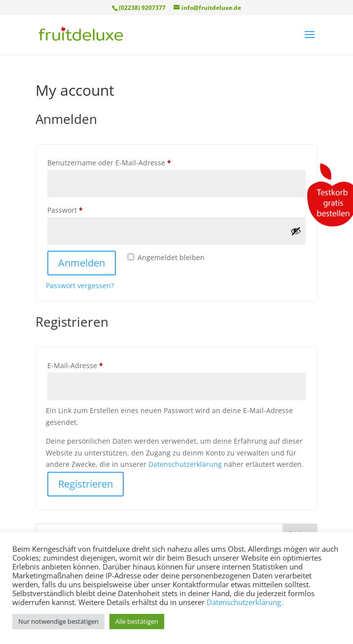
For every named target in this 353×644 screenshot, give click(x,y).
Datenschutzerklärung (185, 464)
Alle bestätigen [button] (137, 621)
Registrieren (86, 484)
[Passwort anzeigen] (296, 231)
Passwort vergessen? (80, 285)
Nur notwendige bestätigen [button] (58, 621)
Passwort (85, 209)
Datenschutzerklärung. (245, 602)
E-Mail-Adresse (95, 364)
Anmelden (82, 263)
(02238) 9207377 (142, 8)
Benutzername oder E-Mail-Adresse (129, 162)
